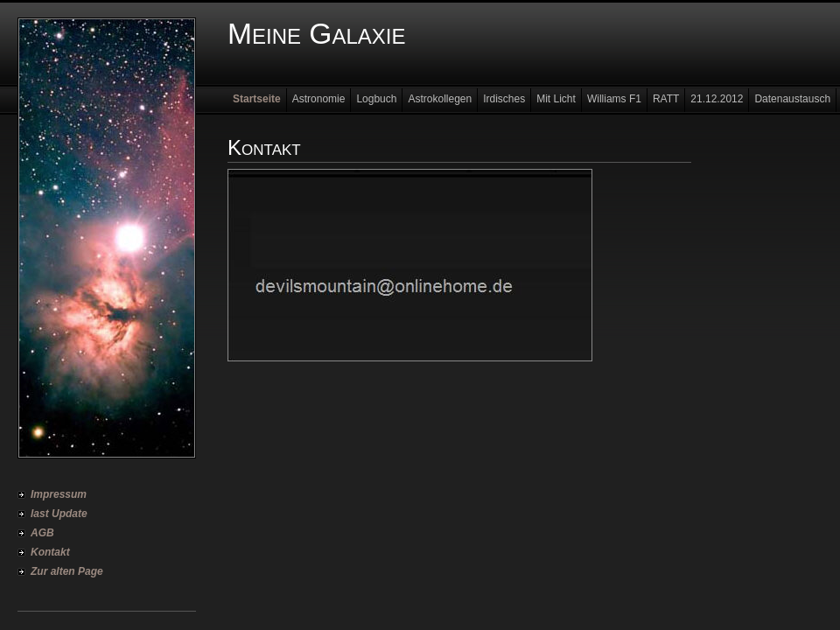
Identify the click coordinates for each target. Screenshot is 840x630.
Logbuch (376, 99)
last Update (59, 514)
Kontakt (50, 552)
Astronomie (319, 99)
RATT (666, 99)
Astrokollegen (440, 99)
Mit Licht (556, 99)
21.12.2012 (717, 99)
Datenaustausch (792, 99)
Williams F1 (614, 99)
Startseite (257, 99)
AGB (42, 533)
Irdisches (504, 99)
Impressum (59, 494)
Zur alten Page (67, 571)
